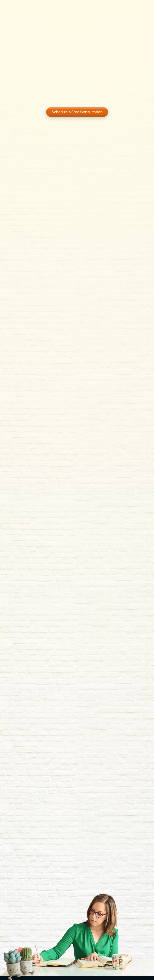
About (58, 7)
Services (79, 7)
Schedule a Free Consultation (77, 112)
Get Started (135, 7)
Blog (98, 7)
